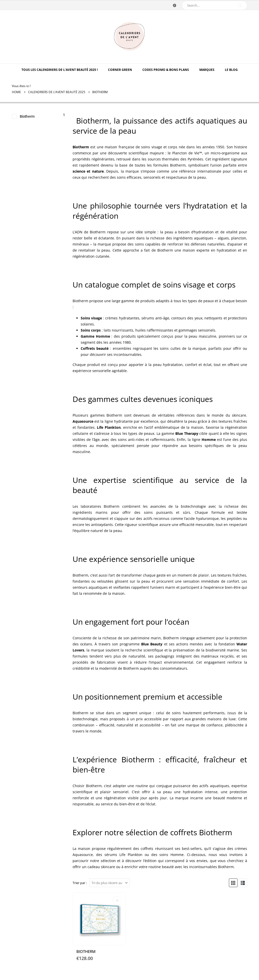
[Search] (240, 5)
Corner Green (120, 70)
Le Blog (231, 70)
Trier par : (80, 883)
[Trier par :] (110, 883)
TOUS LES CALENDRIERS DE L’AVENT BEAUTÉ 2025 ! (60, 70)
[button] (233, 883)
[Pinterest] (175, 5)
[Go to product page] (99, 919)
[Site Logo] (129, 37)
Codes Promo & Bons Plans (166, 70)
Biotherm (27, 116)
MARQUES (207, 70)
